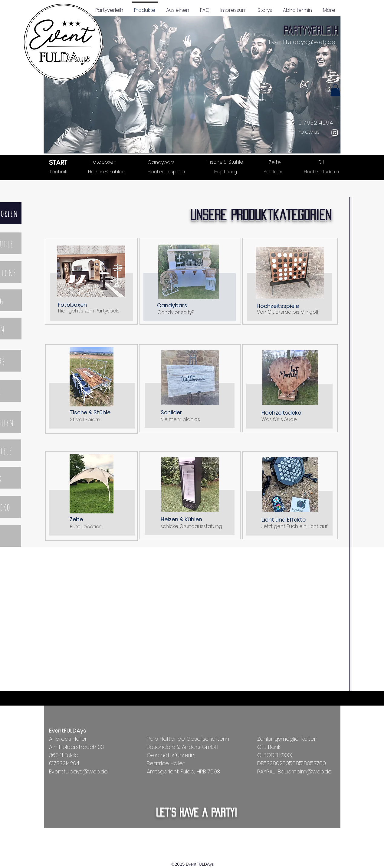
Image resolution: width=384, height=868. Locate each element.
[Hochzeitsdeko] (321, 172)
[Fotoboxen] (104, 162)
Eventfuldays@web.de (302, 42)
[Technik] (59, 172)
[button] (192, 85)
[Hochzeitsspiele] (166, 172)
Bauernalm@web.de (305, 771)
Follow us (309, 132)
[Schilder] (273, 172)
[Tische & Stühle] (226, 162)
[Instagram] (335, 132)
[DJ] (321, 162)
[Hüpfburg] (226, 172)
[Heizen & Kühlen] (107, 172)
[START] (59, 162)
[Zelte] (275, 162)
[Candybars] (161, 162)
